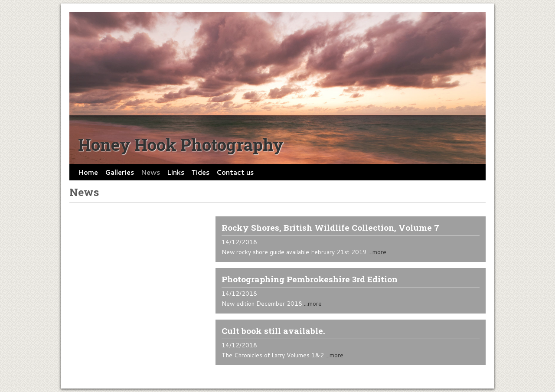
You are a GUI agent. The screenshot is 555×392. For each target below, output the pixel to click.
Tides (200, 172)
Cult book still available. (273, 331)
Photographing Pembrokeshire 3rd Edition (310, 279)
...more (377, 252)
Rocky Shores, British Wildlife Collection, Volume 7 (330, 227)
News (150, 172)
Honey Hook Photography (181, 144)
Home (88, 172)
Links (176, 172)
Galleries (119, 172)
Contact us (235, 172)
